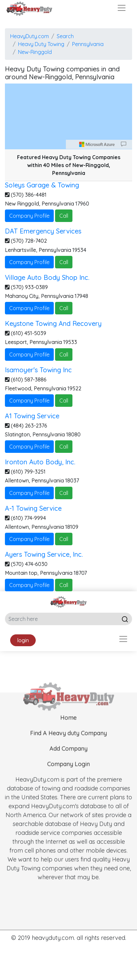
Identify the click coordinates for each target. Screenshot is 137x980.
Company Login (68, 773)
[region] (68, 116)
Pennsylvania (88, 44)
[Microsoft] (97, 144)
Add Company (68, 757)
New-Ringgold (35, 52)
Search (65, 36)
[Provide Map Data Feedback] (124, 144)
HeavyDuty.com (29, 36)
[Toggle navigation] (122, 8)
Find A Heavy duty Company (68, 742)
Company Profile (29, 216)
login (23, 640)
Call (64, 216)
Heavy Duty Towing (41, 44)
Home (68, 726)
